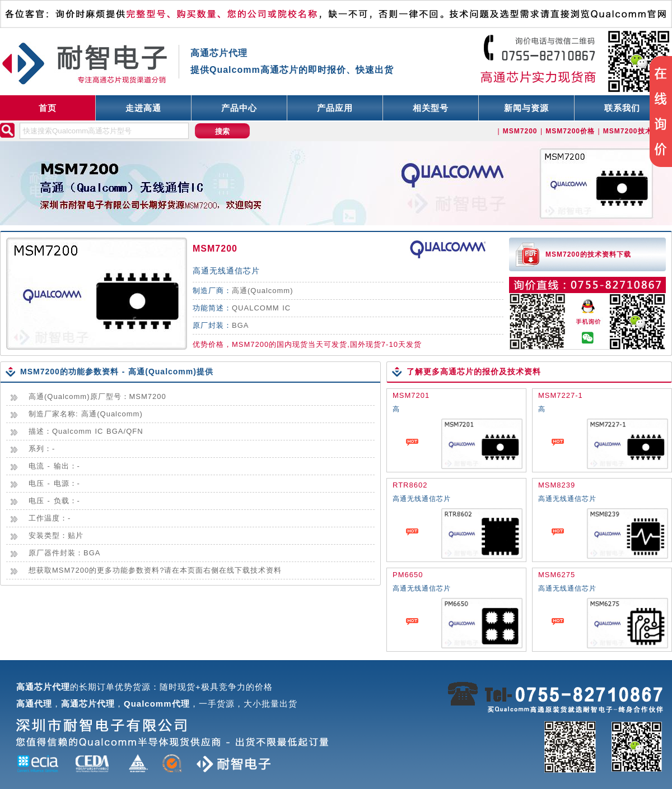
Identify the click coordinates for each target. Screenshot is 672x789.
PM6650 (408, 575)
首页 (48, 108)
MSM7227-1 (561, 395)
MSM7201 (411, 395)
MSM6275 (557, 575)
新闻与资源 (526, 108)
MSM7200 (215, 249)
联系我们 (622, 108)
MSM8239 (557, 485)
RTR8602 (410, 485)
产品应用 (335, 108)
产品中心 (239, 108)
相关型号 (431, 108)
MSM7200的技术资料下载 (588, 254)
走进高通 (143, 108)
